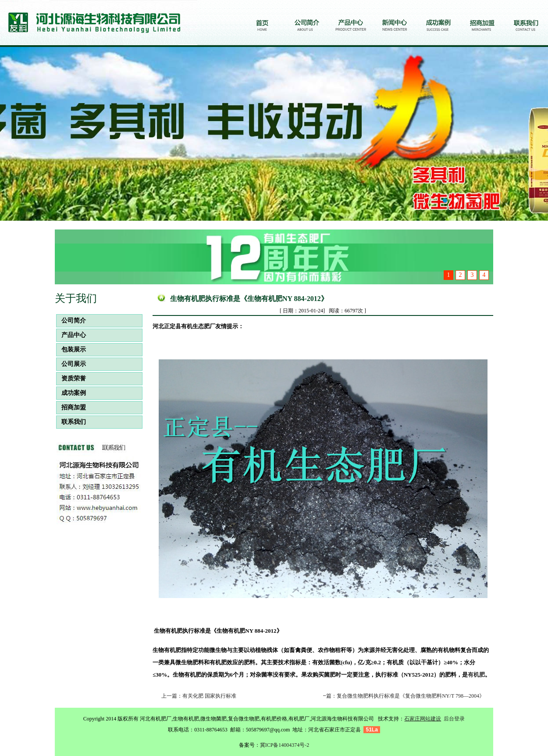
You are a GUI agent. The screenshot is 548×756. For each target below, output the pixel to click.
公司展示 (71, 364)
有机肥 (476, 675)
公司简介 (71, 321)
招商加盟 (71, 407)
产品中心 (71, 335)
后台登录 (454, 719)
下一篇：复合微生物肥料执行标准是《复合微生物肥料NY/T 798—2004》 (400, 696)
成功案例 (71, 393)
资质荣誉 (71, 378)
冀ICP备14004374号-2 (285, 745)
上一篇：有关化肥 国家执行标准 (199, 696)
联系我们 (71, 422)
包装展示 (71, 349)
